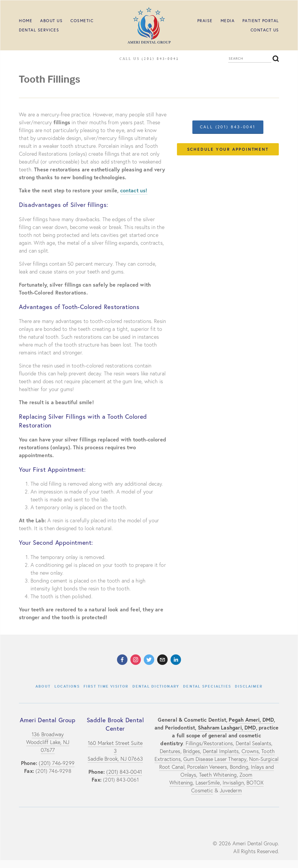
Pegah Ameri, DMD (251, 720)
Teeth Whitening (218, 775)
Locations (67, 686)
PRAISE (205, 21)
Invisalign (233, 783)
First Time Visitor (106, 686)
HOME (26, 21)
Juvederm (231, 790)
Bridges (191, 751)
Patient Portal (261, 21)
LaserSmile (208, 783)
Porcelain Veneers (207, 767)
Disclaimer (249, 686)
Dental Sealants (254, 743)
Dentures (170, 751)
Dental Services (39, 30)
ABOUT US (51, 21)
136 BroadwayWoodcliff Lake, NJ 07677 (48, 742)
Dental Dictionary (156, 686)
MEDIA (228, 21)
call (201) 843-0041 (228, 127)
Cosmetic (82, 21)
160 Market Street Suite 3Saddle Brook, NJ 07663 (115, 751)
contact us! (134, 190)
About (43, 686)
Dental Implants (221, 751)
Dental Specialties (207, 686)
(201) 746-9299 (57, 763)
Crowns (250, 751)
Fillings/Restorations (209, 743)
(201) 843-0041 (124, 772)
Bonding (239, 767)
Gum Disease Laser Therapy (215, 759)
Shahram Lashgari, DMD (227, 727)
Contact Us (265, 30)
